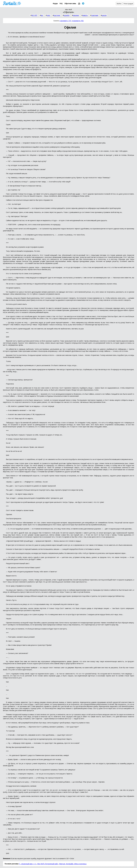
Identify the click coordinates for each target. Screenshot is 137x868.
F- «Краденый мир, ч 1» (28, 864)
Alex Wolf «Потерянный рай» (48, 864)
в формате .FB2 (78, 21)
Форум (55, 3)
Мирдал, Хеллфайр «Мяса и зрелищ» (73, 864)
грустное (57, 15)
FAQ (61, 3)
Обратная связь (70, 3)
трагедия (95, 15)
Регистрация (128, 4)
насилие (76, 15)
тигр (48, 15)
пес (42, 15)
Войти (119, 4)
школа (104, 15)
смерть (85, 15)
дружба (66, 15)
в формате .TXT (66, 21)
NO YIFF (34, 15)
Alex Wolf (68, 10)
